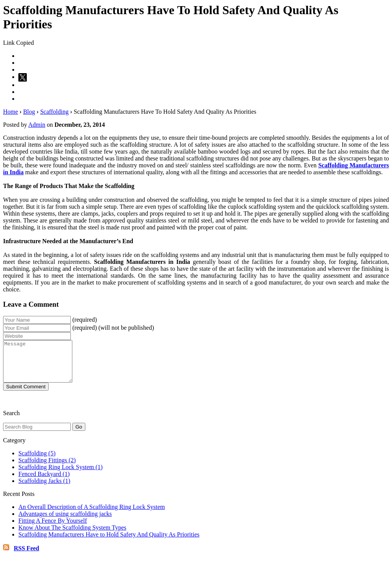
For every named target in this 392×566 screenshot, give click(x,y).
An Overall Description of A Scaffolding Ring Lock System (92, 515)
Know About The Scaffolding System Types (72, 536)
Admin (37, 125)
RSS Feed (26, 556)
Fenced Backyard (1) (44, 482)
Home (11, 112)
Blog (29, 112)
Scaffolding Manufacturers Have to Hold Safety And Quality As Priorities (109, 542)
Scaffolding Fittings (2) (47, 468)
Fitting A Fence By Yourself (53, 529)
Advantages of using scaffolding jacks (65, 522)
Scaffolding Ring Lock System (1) (60, 475)
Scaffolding (54, 112)
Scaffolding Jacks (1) (44, 489)
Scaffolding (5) (37, 461)
